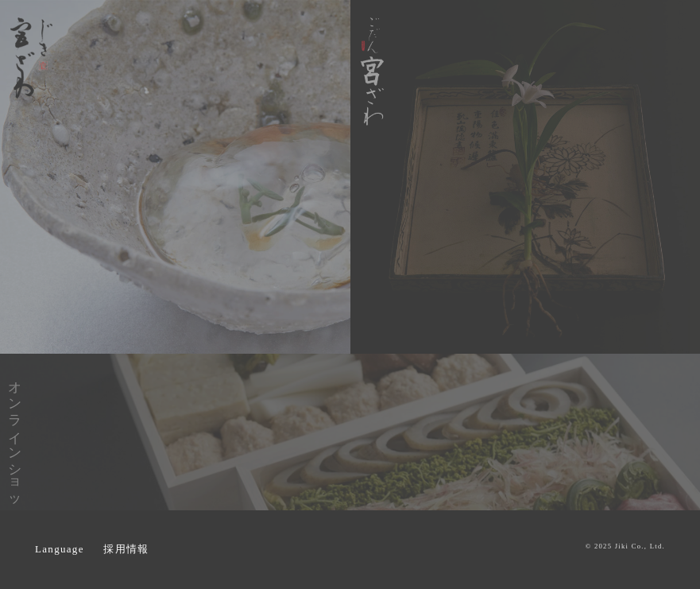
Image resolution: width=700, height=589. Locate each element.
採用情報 (126, 549)
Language (60, 549)
